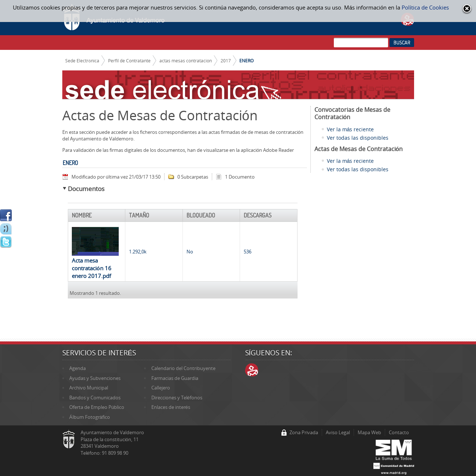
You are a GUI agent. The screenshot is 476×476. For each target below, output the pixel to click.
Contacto (399, 432)
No (190, 252)
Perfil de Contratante (129, 61)
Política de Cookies (425, 7)
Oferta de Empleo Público (97, 407)
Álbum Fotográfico (90, 417)
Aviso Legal (338, 432)
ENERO (246, 61)
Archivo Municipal (89, 388)
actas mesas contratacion (186, 61)
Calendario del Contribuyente (183, 368)
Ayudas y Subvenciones (95, 378)
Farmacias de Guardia (175, 378)
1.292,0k (138, 252)
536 (248, 252)
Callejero (161, 388)
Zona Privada (304, 432)
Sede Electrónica (82, 61)
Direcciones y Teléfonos (177, 398)
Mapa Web (369, 432)
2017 (226, 61)
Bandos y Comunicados (95, 398)
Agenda (78, 368)
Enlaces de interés (171, 407)
